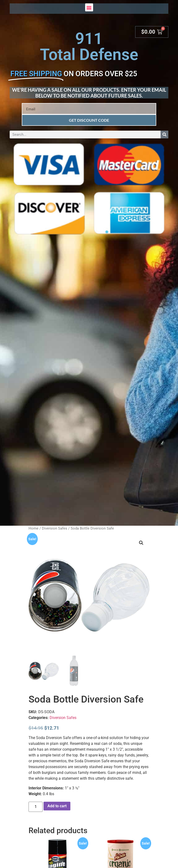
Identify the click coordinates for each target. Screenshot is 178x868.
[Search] (164, 135)
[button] (89, 7)
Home (33, 528)
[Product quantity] (36, 807)
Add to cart (57, 806)
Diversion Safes (55, 528)
